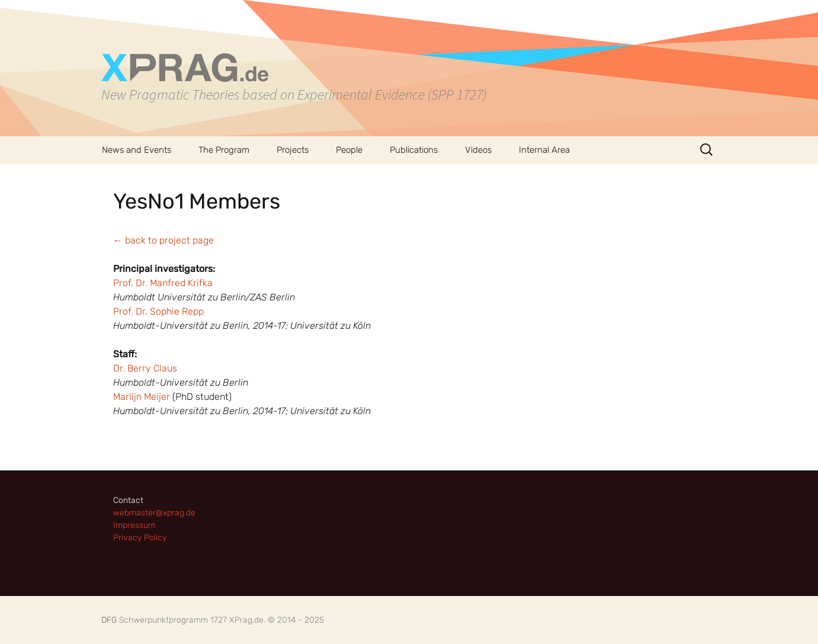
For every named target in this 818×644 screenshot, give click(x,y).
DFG (109, 620)
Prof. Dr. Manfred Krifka (163, 283)
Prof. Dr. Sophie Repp (158, 311)
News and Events (137, 150)
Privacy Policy (140, 538)
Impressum (134, 525)
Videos (478, 150)
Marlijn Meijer (142, 397)
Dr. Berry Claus (145, 368)
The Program (224, 150)
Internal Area (544, 150)
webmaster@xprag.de (154, 513)
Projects (293, 150)
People (349, 150)
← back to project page (163, 240)
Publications (414, 150)
